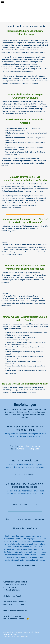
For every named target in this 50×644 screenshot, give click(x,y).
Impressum (6, 632)
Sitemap (37, 632)
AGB (12, 632)
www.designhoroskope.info (28, 449)
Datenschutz (18, 632)
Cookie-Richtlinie (28, 632)
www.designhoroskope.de (30, 446)
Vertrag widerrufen (10, 634)
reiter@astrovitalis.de (12, 616)
